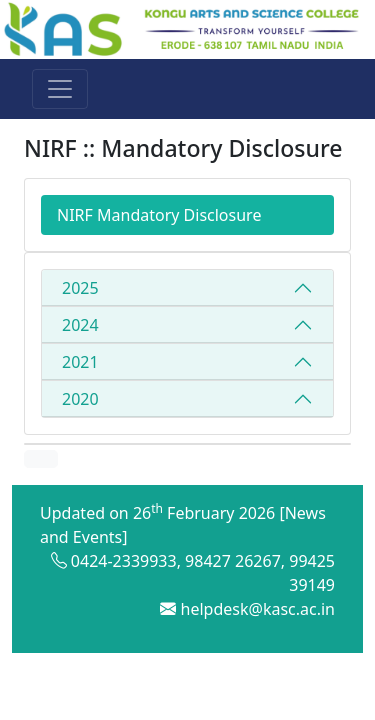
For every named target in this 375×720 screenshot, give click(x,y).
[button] (41, 459)
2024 (80, 325)
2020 (80, 399)
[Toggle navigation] (60, 89)
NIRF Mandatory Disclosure (159, 215)
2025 (80, 288)
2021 (80, 362)
